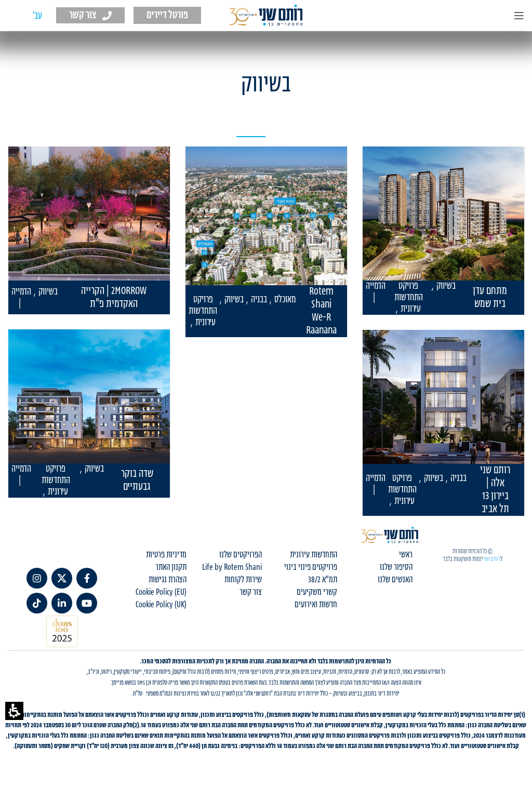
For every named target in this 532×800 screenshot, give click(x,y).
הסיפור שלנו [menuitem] (396, 576)
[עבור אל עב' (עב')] (37, 16)
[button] (14, 711)
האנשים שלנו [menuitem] (395, 588)
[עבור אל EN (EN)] (18, 16)
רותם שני (492, 567)
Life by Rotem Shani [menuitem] (232, 576)
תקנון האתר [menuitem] (171, 576)
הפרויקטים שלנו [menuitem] (241, 563)
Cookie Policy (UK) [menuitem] (161, 613)
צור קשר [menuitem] (251, 601)
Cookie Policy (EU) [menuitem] (161, 601)
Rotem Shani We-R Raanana (321, 311)
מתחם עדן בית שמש (490, 298)
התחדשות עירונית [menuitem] (314, 563)
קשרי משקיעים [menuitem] (317, 601)
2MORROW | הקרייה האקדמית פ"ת (114, 298)
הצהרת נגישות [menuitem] (168, 588)
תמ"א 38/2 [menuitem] (323, 588)
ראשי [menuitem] (406, 563)
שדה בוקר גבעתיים (137, 481)
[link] (87, 586)
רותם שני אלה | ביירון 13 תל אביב (495, 490)
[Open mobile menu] (519, 16)
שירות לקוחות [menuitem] (243, 588)
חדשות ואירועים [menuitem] (316, 613)
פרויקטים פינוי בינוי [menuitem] (311, 576)
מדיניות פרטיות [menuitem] (166, 563)
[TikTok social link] (37, 611)
